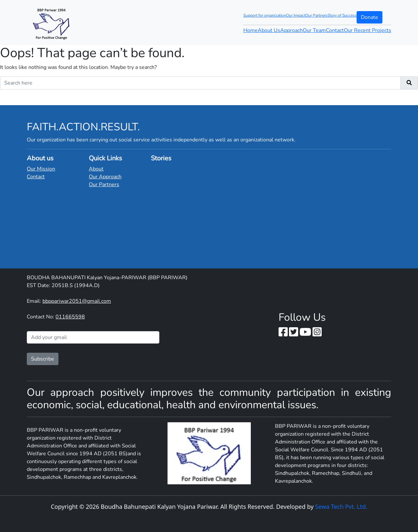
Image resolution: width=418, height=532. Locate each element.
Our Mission (41, 169)
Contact (335, 30)
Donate (370, 17)
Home (250, 30)
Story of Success (342, 15)
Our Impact (296, 15)
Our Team (314, 30)
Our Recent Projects (368, 30)
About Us (269, 30)
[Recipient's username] (200, 83)
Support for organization (265, 15)
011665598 (70, 317)
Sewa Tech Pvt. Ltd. (341, 507)
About (96, 169)
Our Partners (316, 15)
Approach (291, 30)
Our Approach (105, 177)
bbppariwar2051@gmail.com (77, 301)
